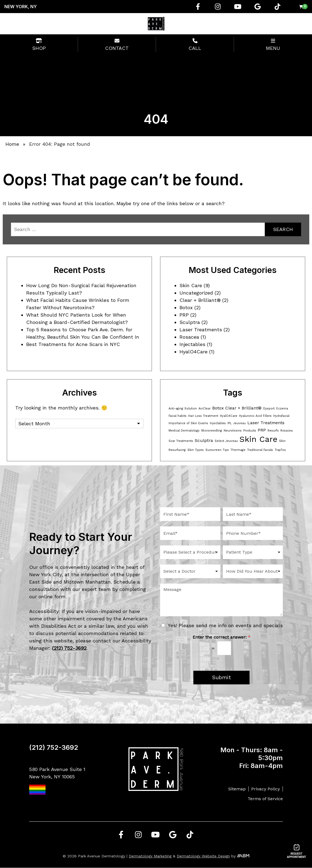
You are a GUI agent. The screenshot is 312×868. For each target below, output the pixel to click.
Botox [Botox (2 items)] (218, 408)
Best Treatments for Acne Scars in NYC (73, 344)
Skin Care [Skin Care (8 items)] (258, 439)
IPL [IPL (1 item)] (229, 423)
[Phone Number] (253, 533)
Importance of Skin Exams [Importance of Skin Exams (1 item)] (188, 423)
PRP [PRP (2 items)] (262, 430)
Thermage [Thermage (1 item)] (238, 450)
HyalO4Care (193, 352)
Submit (221, 678)
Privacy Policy (265, 789)
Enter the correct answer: (221, 637)
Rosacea (189, 337)
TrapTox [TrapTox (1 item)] (280, 450)
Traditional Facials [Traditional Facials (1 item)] (260, 450)
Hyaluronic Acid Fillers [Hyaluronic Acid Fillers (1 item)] (255, 416)
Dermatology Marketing (150, 856)
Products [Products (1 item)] (250, 431)
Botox (186, 307)
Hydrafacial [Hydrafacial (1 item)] (281, 416)
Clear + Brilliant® (200, 300)
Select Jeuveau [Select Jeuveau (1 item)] (226, 441)
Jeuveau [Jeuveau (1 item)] (239, 423)
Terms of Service (265, 799)
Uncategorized (196, 293)
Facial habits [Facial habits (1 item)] (178, 416)
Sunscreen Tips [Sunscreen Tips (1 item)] (217, 450)
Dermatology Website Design (203, 856)
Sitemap (237, 789)
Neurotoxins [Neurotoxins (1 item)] (233, 431)
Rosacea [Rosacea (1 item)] (286, 431)
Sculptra (190, 322)
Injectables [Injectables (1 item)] (218, 423)
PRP (184, 315)
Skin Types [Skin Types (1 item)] (196, 450)
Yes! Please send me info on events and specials (225, 625)
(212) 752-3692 (54, 748)
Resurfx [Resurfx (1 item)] (273, 431)
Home (12, 144)
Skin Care (191, 285)
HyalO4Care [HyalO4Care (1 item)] (229, 416)
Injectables (192, 344)
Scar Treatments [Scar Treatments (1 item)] (181, 441)
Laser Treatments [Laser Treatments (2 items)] (266, 423)
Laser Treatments (201, 330)
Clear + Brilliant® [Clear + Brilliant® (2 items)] (243, 408)
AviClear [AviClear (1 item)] (205, 409)
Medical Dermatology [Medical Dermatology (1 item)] (184, 431)
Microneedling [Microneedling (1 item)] (212, 431)
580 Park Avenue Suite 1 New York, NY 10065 (57, 781)
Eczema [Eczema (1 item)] (282, 409)
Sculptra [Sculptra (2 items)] (204, 440)
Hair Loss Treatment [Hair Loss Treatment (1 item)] (203, 416)
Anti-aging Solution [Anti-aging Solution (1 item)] (183, 409)
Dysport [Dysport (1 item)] (269, 409)
